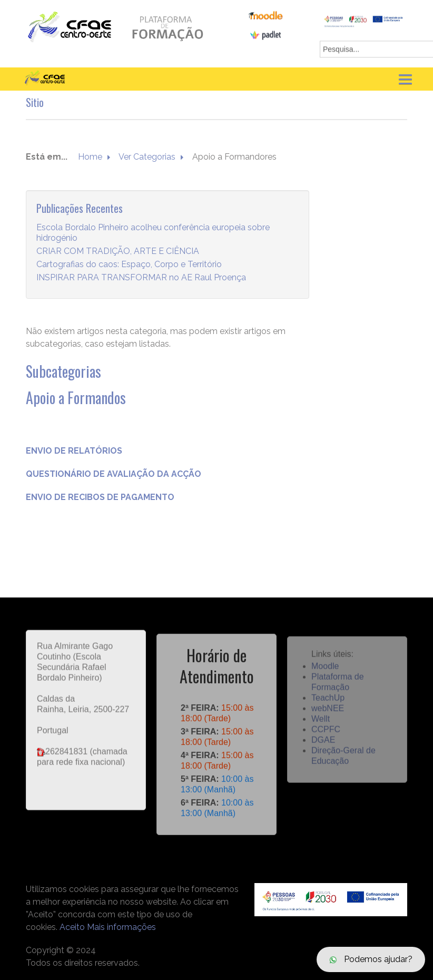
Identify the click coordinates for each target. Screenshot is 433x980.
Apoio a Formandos (76, 398)
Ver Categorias (147, 157)
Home (90, 157)
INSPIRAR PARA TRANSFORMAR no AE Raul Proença (141, 278)
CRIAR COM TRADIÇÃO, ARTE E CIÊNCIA (118, 252)
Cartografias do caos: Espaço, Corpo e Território (129, 265)
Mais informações (121, 927)
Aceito (72, 927)
